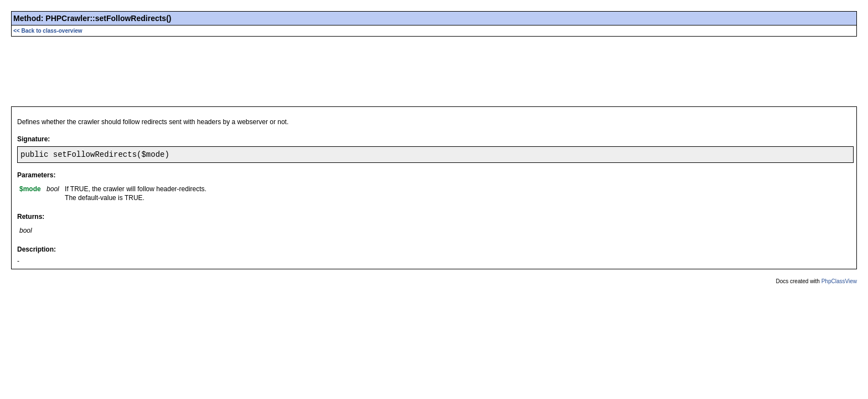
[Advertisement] (434, 70)
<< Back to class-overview (48, 31)
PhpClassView (839, 281)
